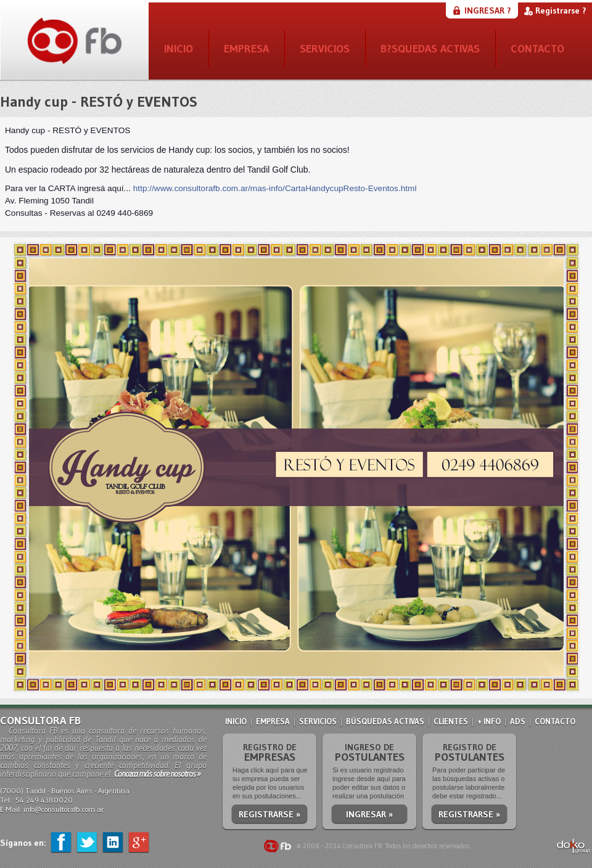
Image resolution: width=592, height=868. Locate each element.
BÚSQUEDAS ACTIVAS (385, 721)
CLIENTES (451, 721)
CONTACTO (537, 49)
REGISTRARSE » (269, 814)
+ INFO (489, 721)
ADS (518, 721)
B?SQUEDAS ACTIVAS (430, 49)
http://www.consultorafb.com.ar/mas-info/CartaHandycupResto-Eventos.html (275, 188)
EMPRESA (246, 49)
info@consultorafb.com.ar (64, 809)
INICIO (179, 49)
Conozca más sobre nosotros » (157, 774)
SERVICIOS (325, 49)
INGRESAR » (369, 814)
